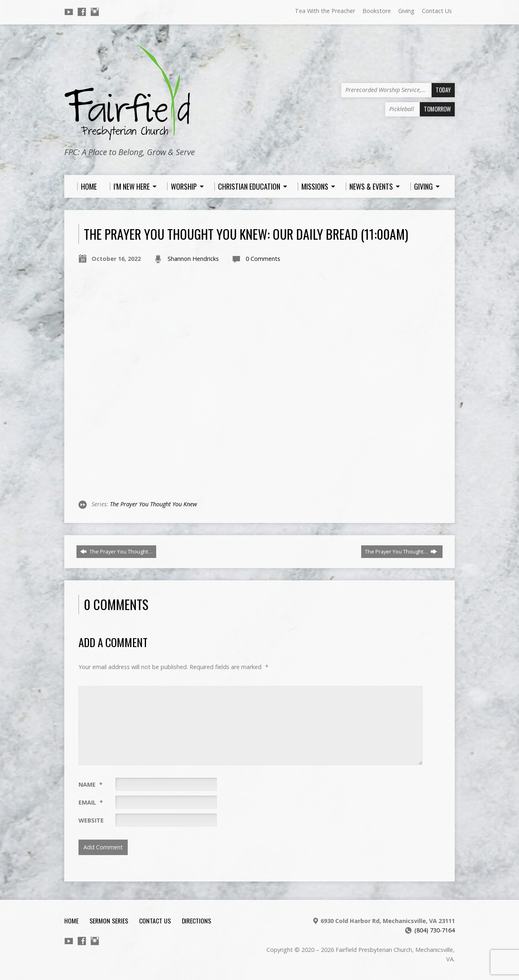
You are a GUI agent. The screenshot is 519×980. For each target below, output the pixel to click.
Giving (406, 11)
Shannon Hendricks (193, 259)
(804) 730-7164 (435, 930)
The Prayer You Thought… (116, 551)
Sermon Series (109, 921)
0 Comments (263, 259)
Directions (196, 921)
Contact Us (437, 11)
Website (91, 820)
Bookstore (377, 11)
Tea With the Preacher (325, 11)
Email (91, 802)
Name (90, 784)
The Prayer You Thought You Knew (153, 504)
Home (71, 921)
